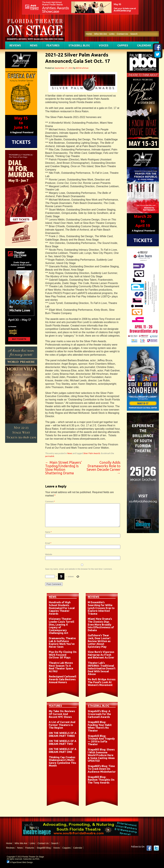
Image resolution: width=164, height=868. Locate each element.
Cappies (123, 45)
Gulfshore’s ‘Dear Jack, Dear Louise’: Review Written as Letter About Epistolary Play (99, 641)
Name (48, 532)
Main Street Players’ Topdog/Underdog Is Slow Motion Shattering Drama (64, 468)
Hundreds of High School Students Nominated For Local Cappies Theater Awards (62, 608)
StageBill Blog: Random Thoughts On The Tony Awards (101, 780)
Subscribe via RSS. (31, 859)
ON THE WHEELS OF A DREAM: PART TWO (63, 742)
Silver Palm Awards (92, 453)
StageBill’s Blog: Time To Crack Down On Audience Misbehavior (102, 769)
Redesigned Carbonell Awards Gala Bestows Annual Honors (63, 679)
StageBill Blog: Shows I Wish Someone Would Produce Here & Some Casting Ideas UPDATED (101, 755)
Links (112, 34)
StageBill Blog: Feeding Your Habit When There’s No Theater (100, 726)
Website (49, 554)
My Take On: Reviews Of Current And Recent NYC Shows (62, 714)
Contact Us (122, 34)
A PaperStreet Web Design (20, 862)
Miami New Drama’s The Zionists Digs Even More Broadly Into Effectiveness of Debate (101, 624)
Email (48, 543)
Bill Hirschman (82, 68)
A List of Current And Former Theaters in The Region (62, 725)
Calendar (144, 45)
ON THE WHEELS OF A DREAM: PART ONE (63, 750)
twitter (156, 848)
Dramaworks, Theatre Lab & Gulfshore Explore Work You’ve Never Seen (62, 642)
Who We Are (100, 34)
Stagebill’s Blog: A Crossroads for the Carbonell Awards (99, 714)
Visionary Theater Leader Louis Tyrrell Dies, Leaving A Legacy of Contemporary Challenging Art (61, 626)
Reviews (15, 45)
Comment (50, 502)
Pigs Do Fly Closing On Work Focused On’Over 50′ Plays (63, 655)
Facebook (149, 848)
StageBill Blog (79, 45)
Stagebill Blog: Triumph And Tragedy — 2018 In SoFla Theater (101, 740)
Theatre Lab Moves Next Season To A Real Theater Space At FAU (61, 667)
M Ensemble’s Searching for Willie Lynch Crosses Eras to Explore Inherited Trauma (101, 608)
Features (53, 45)
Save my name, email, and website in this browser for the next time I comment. (79, 569)
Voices (104, 45)
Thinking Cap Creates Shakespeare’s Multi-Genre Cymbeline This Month (62, 761)
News (34, 45)
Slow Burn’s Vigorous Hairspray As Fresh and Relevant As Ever (101, 655)
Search (134, 34)
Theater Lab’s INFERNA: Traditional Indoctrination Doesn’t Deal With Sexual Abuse (102, 668)
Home (89, 34)
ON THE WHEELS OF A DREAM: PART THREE (63, 734)
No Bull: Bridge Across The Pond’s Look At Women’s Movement (102, 682)
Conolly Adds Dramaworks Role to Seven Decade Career (104, 468)
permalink (50, 456)
